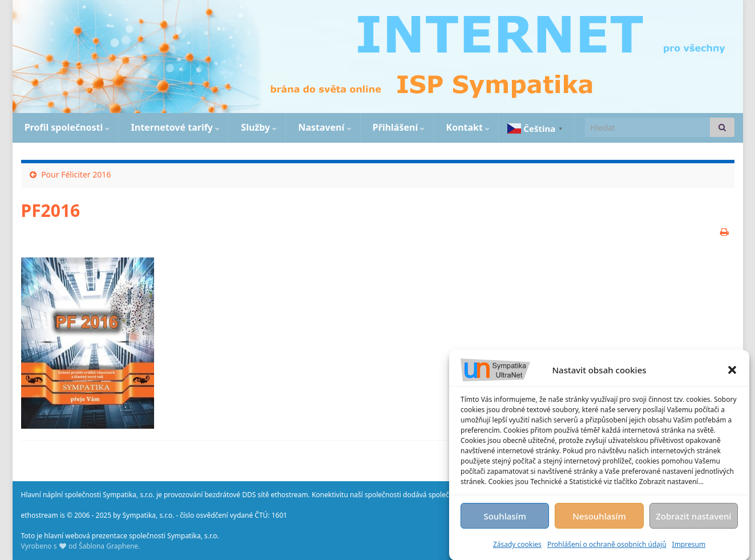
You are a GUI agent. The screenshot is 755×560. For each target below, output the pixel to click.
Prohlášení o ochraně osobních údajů (607, 547)
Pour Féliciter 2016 (76, 174)
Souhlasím (504, 518)
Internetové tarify (174, 127)
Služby (258, 127)
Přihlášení (398, 127)
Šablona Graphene (108, 546)
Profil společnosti (66, 127)
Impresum (689, 547)
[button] (732, 372)
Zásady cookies (517, 547)
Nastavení (323, 127)
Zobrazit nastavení (693, 518)
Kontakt (467, 127)
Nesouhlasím (599, 518)
